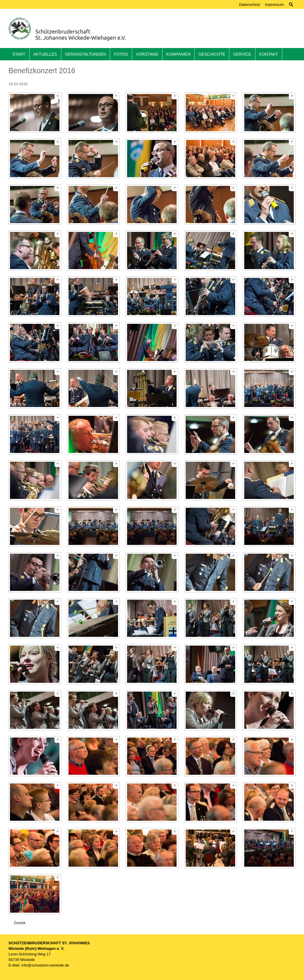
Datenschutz (250, 5)
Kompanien (179, 54)
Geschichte (212, 54)
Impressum (274, 5)
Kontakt (269, 54)
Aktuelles (45, 54)
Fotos (121, 54)
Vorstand (147, 54)
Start (19, 54)
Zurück (20, 923)
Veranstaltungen (86, 54)
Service (242, 54)
